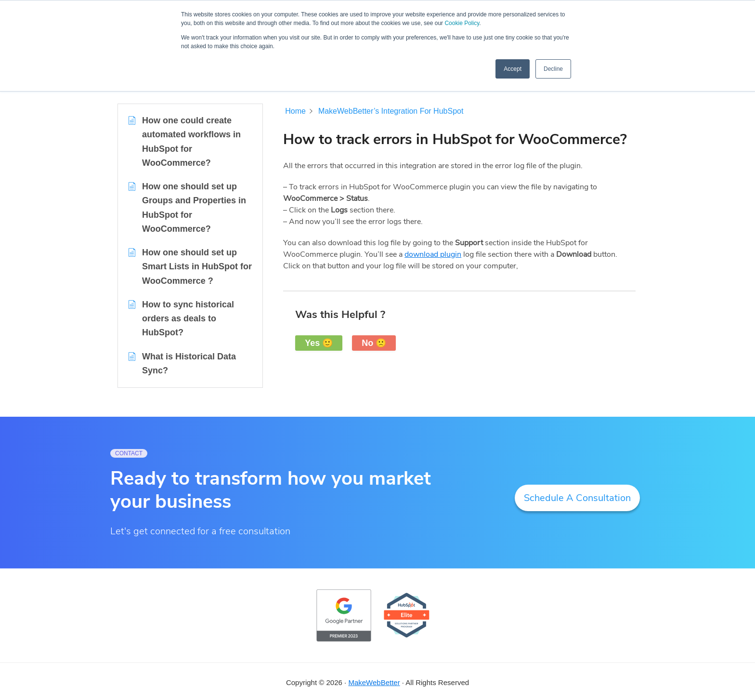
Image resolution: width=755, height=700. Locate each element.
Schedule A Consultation (577, 498)
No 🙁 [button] (374, 343)
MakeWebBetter (374, 682)
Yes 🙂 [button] (319, 343)
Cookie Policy (462, 23)
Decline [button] (553, 69)
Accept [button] (513, 69)
